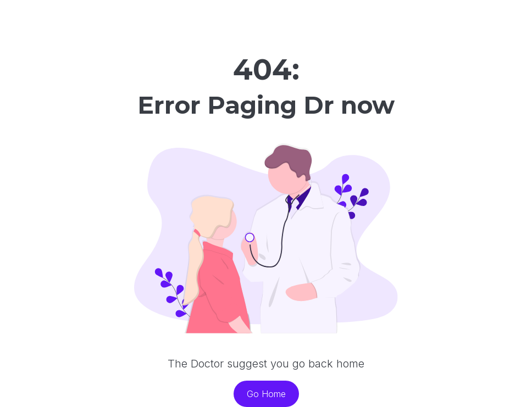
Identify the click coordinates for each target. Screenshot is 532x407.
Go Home (266, 394)
